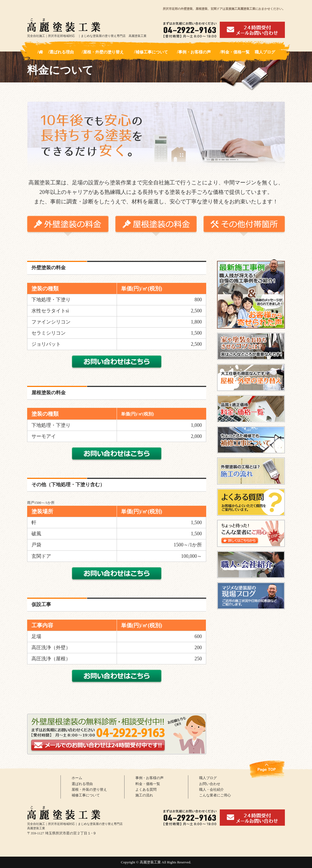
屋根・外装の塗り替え (92, 792)
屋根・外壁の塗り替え (103, 52)
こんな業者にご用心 (217, 799)
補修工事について (152, 52)
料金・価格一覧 (235, 52)
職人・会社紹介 (213, 792)
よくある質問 (148, 792)
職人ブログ (265, 52)
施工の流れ (146, 799)
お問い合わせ (211, 786)
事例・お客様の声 (195, 52)
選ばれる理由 (62, 52)
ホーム (78, 779)
